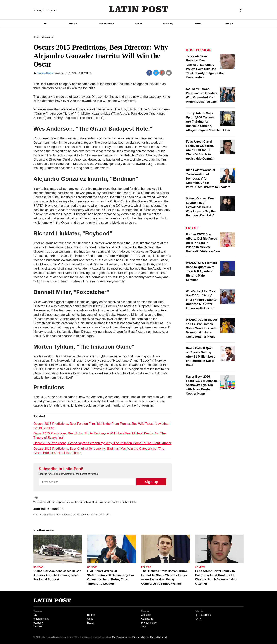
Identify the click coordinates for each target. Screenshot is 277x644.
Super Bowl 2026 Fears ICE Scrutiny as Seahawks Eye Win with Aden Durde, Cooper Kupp (201, 385)
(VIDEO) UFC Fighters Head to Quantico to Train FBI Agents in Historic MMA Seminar (201, 271)
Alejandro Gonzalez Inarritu (69, 502)
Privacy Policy (149, 623)
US (46, 23)
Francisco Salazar (45, 73)
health (91, 623)
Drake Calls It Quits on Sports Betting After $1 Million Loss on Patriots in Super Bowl (201, 357)
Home (36, 37)
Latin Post (139, 9)
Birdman (87, 502)
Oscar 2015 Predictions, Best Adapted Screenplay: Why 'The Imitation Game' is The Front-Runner (102, 443)
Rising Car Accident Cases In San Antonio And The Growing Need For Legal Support (57, 575)
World (139, 23)
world (90, 619)
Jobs (144, 627)
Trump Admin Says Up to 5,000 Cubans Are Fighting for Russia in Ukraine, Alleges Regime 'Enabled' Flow (208, 122)
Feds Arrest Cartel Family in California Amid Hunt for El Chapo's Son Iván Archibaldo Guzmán (200, 150)
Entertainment (106, 23)
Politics (73, 23)
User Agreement (120, 637)
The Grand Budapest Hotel (124, 502)
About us (146, 615)
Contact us (147, 619)
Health (199, 23)
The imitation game (101, 502)
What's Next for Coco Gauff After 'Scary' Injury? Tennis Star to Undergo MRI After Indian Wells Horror (201, 300)
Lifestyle (228, 23)
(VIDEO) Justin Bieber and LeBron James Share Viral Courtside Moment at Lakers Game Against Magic (201, 328)
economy (38, 623)
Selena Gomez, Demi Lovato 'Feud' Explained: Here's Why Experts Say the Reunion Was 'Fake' (201, 207)
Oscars (52, 502)
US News (38, 567)
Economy (168, 23)
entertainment (41, 619)
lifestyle (38, 627)
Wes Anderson (40, 502)
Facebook (205, 615)
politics (91, 615)
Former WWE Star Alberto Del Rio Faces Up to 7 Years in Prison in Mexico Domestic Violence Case (203, 243)
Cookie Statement (159, 637)
